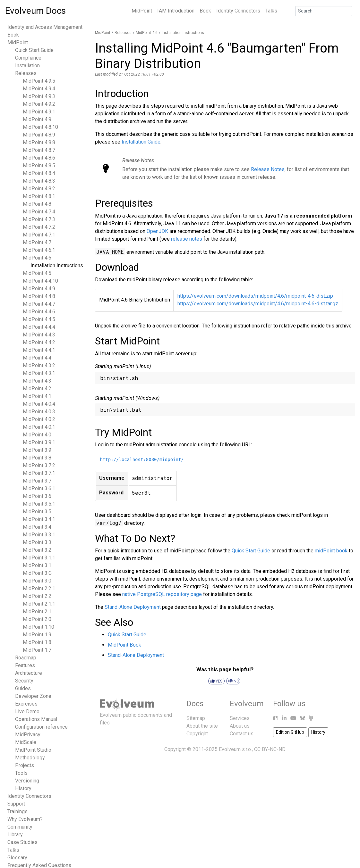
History (23, 788)
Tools (21, 773)
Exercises (26, 704)
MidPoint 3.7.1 (39, 473)
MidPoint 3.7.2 (39, 465)
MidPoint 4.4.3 (39, 335)
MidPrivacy (28, 735)
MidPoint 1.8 (37, 642)
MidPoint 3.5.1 (39, 504)
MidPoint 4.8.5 (39, 165)
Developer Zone (33, 696)
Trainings (17, 811)
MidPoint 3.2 (37, 550)
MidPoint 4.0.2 (39, 419)
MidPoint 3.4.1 (39, 519)
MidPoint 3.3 (37, 542)
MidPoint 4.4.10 (40, 281)
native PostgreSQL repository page (162, 594)
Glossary (17, 858)
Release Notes (268, 169)
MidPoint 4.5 (37, 273)
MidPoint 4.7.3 (39, 219)
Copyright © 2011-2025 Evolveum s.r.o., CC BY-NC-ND (225, 749)
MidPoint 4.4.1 (39, 350)
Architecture (29, 673)
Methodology (30, 758)
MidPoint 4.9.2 (39, 104)
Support (16, 804)
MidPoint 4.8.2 (39, 189)
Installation (27, 66)
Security (24, 681)
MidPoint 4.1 (37, 396)
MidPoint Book (124, 645)
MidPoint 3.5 (37, 512)
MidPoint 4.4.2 (39, 342)
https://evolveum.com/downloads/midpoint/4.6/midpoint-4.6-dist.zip (255, 296)
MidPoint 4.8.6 (39, 158)
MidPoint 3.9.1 (39, 442)
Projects (25, 765)
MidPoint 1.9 (37, 635)
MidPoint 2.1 (37, 612)
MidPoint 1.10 (39, 627)
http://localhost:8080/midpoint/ (142, 459)
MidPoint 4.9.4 (39, 89)
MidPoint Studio (33, 750)
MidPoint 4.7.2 (39, 227)
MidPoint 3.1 (37, 565)
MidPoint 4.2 (37, 389)
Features (25, 665)
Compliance (28, 58)
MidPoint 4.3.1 (39, 373)
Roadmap (26, 658)
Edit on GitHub (290, 732)
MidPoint (142, 11)
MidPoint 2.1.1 (39, 604)
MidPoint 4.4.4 (39, 327)
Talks (271, 11)
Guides (23, 688)
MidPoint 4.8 (37, 204)
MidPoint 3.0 (37, 581)
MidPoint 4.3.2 (39, 365)
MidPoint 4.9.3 (39, 96)
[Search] (324, 11)
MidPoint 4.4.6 (39, 312)
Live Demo (27, 711)
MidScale (26, 742)
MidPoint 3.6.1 (39, 488)
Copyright (197, 734)
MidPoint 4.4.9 (39, 289)
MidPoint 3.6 (37, 496)
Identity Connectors (238, 11)
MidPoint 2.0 (37, 619)
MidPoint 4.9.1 (39, 112)
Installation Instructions (57, 265)
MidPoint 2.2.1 (39, 588)
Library (15, 835)
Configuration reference (41, 727)
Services (240, 718)
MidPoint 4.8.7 (39, 150)
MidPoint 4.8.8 (39, 142)
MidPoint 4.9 (37, 119)
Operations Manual (36, 719)
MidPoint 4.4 (37, 358)
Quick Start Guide (34, 50)
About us (240, 726)
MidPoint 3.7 (37, 481)
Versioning (27, 781)
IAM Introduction (176, 11)
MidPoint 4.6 (37, 258)
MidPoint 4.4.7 (39, 304)
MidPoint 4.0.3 (39, 412)
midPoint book (331, 551)
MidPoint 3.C (37, 573)
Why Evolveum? (25, 819)
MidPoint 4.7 (37, 242)
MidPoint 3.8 (37, 458)
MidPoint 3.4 (37, 527)
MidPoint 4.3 (37, 381)
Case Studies (22, 842)
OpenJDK (157, 231)
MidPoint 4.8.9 (39, 135)
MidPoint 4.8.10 (40, 127)
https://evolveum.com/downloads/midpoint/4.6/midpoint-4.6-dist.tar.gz (258, 304)
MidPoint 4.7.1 (39, 235)
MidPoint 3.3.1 (39, 535)
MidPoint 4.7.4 (39, 212)
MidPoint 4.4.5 (39, 319)
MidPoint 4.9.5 (39, 81)
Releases (26, 73)
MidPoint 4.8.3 (39, 181)
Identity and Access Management (45, 27)
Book (205, 11)
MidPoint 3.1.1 (39, 558)
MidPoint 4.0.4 (39, 404)
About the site (202, 726)
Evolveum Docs (35, 11)
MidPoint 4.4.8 (39, 296)
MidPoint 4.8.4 (39, 173)
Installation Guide (141, 142)
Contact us (242, 734)
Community (20, 827)
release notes (187, 239)
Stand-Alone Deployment (133, 607)
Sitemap (196, 718)
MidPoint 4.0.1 (39, 427)
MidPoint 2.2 (37, 596)
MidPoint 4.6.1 (39, 250)
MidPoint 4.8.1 (39, 196)
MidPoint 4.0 (37, 435)
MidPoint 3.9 (37, 450)
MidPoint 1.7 (37, 650)
